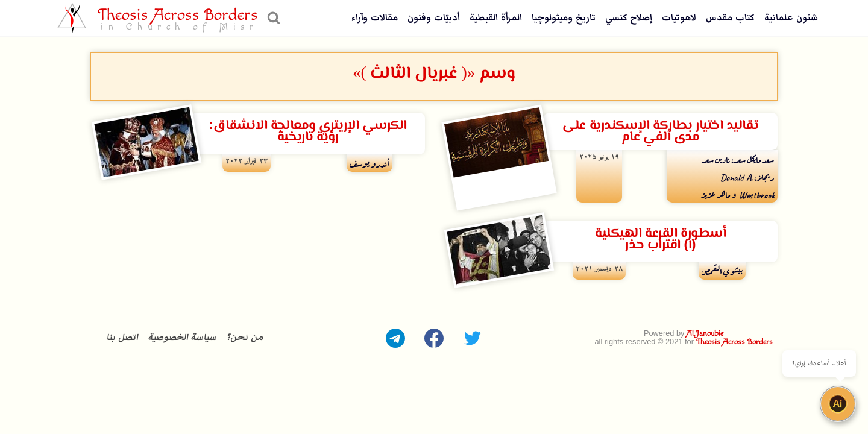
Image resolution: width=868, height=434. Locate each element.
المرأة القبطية (496, 18)
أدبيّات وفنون (434, 18)
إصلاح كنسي (629, 18)
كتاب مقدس (730, 18)
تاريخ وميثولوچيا (564, 18)
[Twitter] (473, 338)
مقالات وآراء (375, 18)
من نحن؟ (244, 337)
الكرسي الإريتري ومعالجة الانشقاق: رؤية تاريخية (308, 131)
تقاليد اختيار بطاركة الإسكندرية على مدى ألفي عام (660, 131)
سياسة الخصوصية (182, 337)
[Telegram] (395, 338)
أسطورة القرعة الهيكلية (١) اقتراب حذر (660, 239)
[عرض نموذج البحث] (272, 18)
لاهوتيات (679, 18)
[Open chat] (838, 404)
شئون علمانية (791, 18)
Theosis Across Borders (734, 342)
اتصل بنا (122, 337)
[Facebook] (434, 338)
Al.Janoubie (705, 334)
